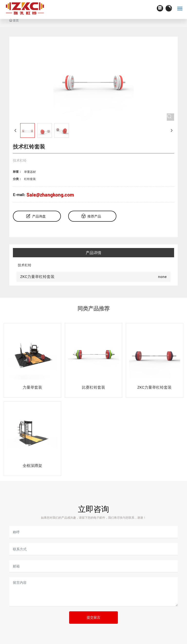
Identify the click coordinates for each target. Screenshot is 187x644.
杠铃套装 (30, 179)
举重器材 (30, 172)
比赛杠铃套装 (93, 387)
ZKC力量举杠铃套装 (37, 276)
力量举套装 (32, 387)
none (162, 276)
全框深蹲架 (32, 465)
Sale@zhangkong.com (50, 195)
